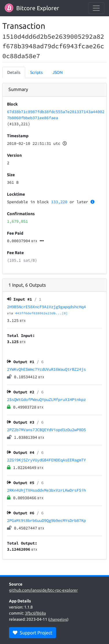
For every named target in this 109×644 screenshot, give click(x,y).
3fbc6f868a (35, 613)
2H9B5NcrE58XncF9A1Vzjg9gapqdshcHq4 (46, 307)
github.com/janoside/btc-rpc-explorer (43, 590)
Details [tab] (14, 72)
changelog (58, 619)
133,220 (59, 202)
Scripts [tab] (36, 72)
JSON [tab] (58, 72)
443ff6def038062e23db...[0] (41, 313)
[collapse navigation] (96, 8)
